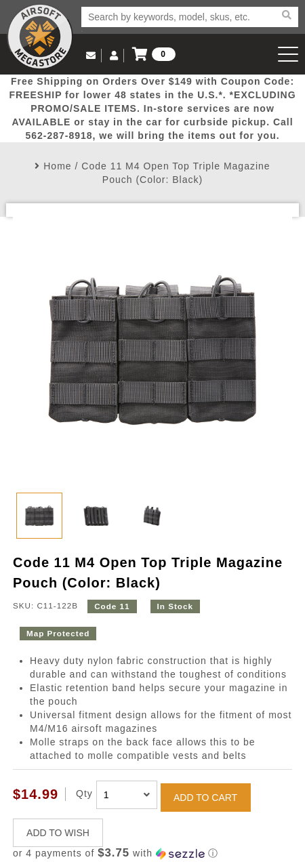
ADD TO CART (205, 798)
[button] (152, 853)
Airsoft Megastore (40, 37)
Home (57, 166)
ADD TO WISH (58, 833)
